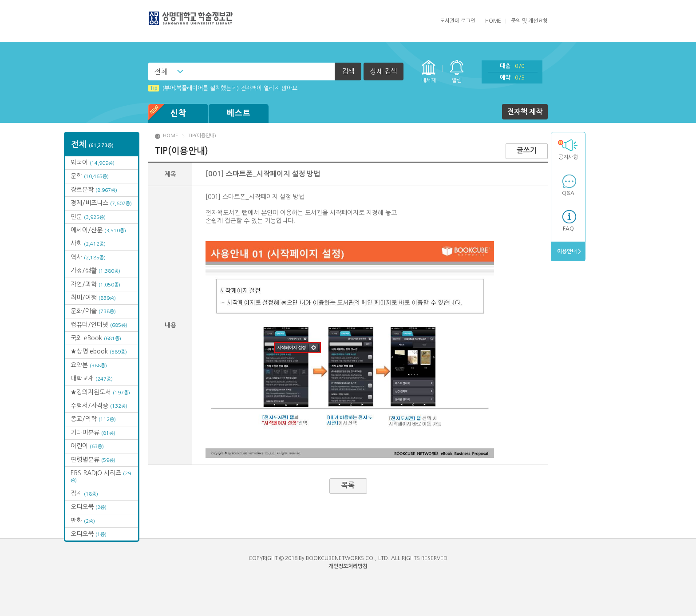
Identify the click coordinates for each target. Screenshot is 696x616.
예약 (512, 77)
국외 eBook (96, 338)
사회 (88, 243)
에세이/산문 (98, 230)
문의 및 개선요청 (529, 21)
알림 (457, 80)
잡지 (84, 493)
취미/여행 (93, 298)
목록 (348, 485)
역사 (88, 257)
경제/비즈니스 (101, 203)
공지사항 (568, 149)
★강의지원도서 (100, 392)
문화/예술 (93, 311)
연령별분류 (93, 460)
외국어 (93, 163)
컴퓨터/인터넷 (99, 325)
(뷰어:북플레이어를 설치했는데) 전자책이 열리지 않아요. (224, 88)
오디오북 (89, 507)
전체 (161, 72)
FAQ (568, 229)
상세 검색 (384, 71)
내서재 (429, 80)
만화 (83, 521)
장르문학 (94, 190)
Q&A (568, 193)
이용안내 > (568, 251)
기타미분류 (93, 433)
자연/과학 (95, 284)
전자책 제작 (525, 112)
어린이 (87, 446)
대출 (512, 66)
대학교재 (92, 378)
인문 (88, 217)
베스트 (239, 113)
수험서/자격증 (99, 405)
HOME (493, 21)
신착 (167, 113)
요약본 (89, 365)
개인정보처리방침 (348, 566)
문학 (90, 176)
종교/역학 (93, 419)
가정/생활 (95, 270)
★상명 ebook (99, 351)
